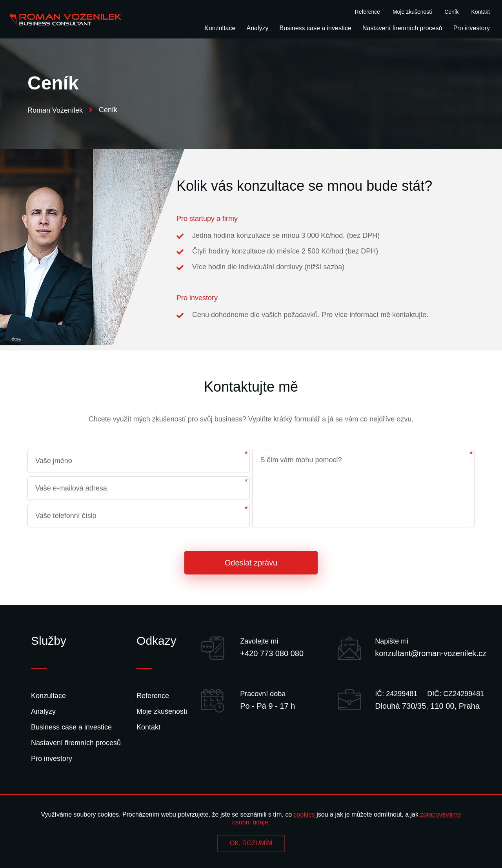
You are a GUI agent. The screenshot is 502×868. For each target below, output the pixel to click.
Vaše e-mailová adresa (71, 488)
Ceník (452, 12)
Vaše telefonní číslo (66, 516)
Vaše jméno (54, 461)
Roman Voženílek (60, 110)
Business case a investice (316, 28)
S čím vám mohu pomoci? (301, 460)
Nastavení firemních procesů (402, 28)
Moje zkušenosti (412, 12)
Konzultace (220, 28)
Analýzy (258, 28)
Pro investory (472, 28)
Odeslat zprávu (251, 563)
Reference (368, 12)
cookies (304, 814)
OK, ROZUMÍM (251, 843)
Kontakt (481, 12)
